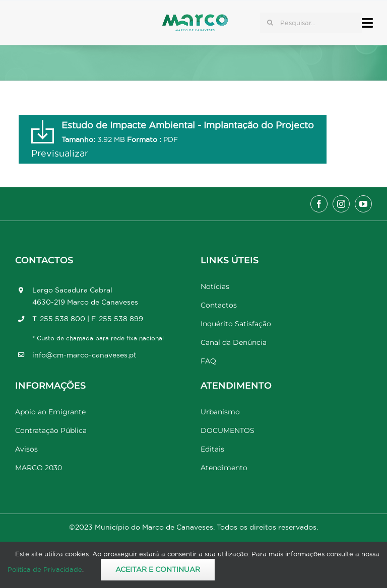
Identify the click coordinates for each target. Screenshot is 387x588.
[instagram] (341, 204)
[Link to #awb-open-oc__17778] (367, 23)
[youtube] (363, 204)
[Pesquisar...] (311, 23)
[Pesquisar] (270, 23)
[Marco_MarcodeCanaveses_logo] (195, 18)
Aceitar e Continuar (158, 569)
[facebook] (319, 204)
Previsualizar (60, 153)
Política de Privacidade (45, 569)
